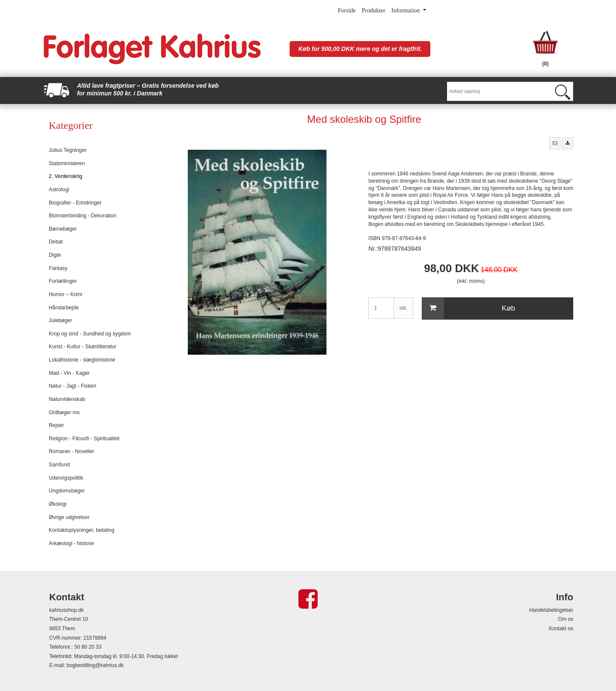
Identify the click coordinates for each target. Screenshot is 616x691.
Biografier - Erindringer (75, 203)
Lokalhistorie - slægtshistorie (82, 360)
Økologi (58, 504)
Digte (55, 255)
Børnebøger (63, 229)
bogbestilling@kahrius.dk (95, 665)
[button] (555, 143)
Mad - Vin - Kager (69, 373)
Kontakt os (561, 629)
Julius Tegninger (68, 150)
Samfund (59, 465)
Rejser (56, 425)
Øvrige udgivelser (69, 517)
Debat (56, 242)
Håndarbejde (64, 308)
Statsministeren (67, 163)
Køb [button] (469, 308)
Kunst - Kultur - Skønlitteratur (83, 347)
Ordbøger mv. (65, 412)
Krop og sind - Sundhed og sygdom (90, 334)
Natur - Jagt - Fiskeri (73, 386)
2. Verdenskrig (65, 176)
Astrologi (59, 190)
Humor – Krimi (65, 294)
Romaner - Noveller (71, 451)
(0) (546, 64)
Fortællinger (63, 281)
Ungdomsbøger (67, 491)
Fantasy (58, 268)
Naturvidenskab (67, 399)
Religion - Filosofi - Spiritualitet (84, 439)
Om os (566, 619)
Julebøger (60, 320)
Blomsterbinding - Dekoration (83, 216)
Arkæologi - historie (71, 543)
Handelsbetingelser (551, 610)
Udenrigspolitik (66, 478)
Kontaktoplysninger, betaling (81, 530)
